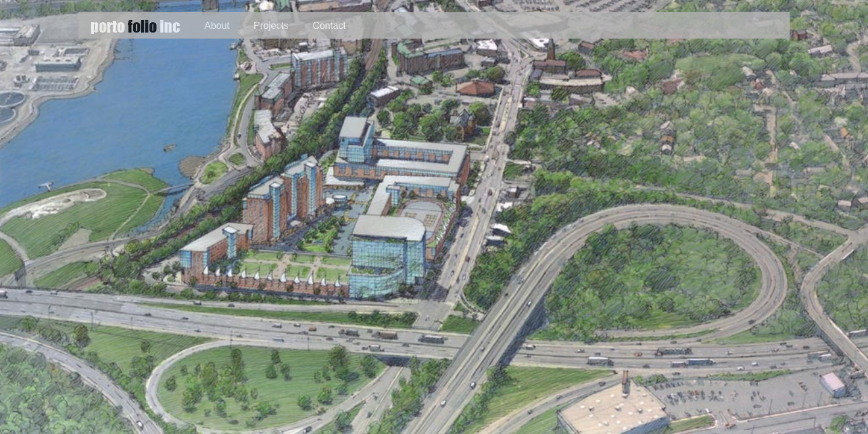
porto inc (135, 26)
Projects (271, 26)
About (217, 26)
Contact (329, 26)
